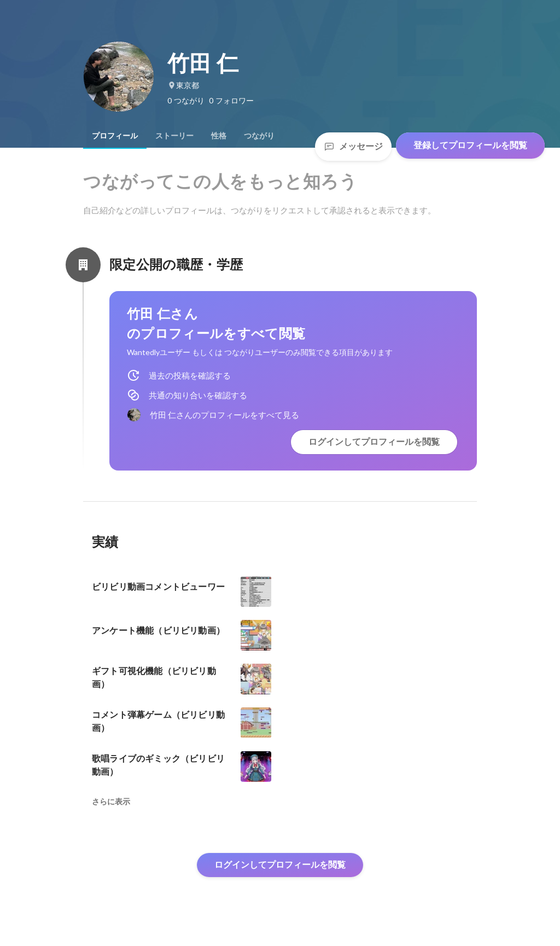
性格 (219, 136)
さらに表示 (111, 802)
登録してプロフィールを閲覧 (470, 145)
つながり (259, 136)
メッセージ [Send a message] (353, 146)
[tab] (115, 136)
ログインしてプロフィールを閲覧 (374, 442)
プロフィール (115, 136)
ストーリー (174, 136)
